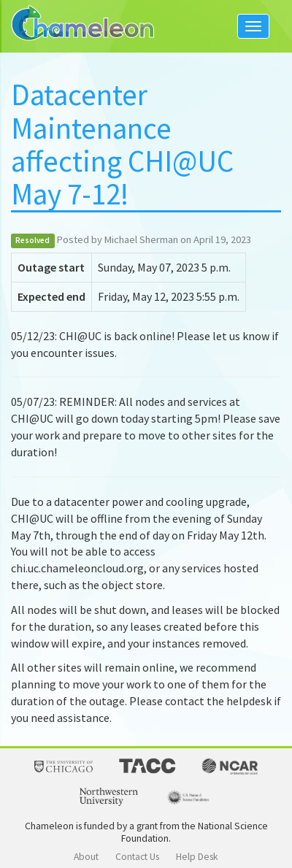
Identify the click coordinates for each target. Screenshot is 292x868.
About (86, 857)
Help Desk (197, 857)
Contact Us (137, 857)
